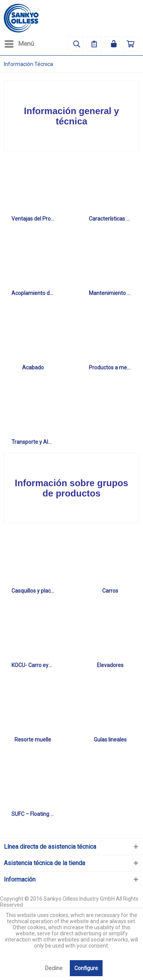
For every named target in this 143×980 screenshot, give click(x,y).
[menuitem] (19, 44)
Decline (54, 968)
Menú (19, 43)
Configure (86, 968)
